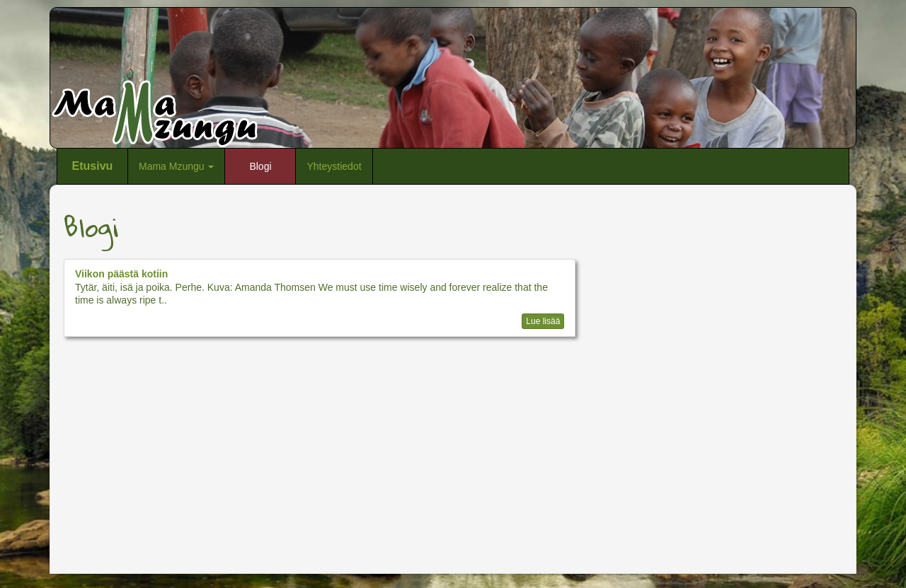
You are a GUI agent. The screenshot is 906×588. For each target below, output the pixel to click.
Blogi (260, 166)
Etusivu (93, 166)
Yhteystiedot (334, 166)
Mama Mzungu (176, 166)
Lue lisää (543, 321)
